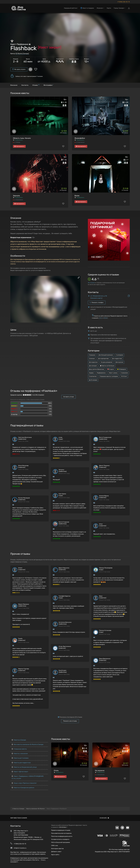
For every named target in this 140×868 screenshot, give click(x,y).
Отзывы (36, 85)
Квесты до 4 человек (20, 758)
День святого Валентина (97, 369)
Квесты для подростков (21, 763)
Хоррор (91, 373)
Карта (109, 8)
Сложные (92, 359)
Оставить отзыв (69, 397)
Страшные (92, 355)
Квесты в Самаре (19, 740)
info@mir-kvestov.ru (20, 848)
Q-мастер (14, 414)
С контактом (93, 376)
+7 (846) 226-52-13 (124, 2)
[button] (79, 278)
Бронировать (19, 146)
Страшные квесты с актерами (109, 376)
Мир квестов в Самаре (19, 818)
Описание (14, 85)
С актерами (120, 355)
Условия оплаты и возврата (60, 839)
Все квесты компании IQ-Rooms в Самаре (28, 744)
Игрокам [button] (100, 8)
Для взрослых (93, 362)
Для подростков (117, 359)
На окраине (100, 770)
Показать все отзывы (70, 721)
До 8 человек (93, 380)
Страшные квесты (19, 749)
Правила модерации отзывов (61, 830)
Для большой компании (106, 355)
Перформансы (101, 373)
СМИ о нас (55, 845)
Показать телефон (97, 302)
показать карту (96, 298)
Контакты (25, 85)
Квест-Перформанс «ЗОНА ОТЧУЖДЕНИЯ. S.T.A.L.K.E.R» (28, 777)
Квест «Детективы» (20, 772)
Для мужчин (119, 362)
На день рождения (107, 362)
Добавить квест (56, 852)
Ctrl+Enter (63, 827)
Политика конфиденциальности (62, 836)
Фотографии (48, 85)
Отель (56, 770)
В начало (104, 818)
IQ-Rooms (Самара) (22, 54)
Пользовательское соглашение (61, 833)
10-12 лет (124, 376)
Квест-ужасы (113, 373)
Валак (77, 196)
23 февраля (122, 369)
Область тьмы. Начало (22, 138)
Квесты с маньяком (20, 754)
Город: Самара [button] (119, 8)
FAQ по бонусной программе (61, 842)
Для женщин (93, 366)
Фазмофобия (80, 138)
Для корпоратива (103, 359)
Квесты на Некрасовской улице (24, 767)
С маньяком (124, 373)
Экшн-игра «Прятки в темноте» (24, 783)
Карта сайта (55, 855)
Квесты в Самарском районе (23, 788)
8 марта (111, 369)
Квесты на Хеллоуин (107, 366)
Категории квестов (57, 849)
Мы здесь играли (19, 69)
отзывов (91, 283)
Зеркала (16, 196)
